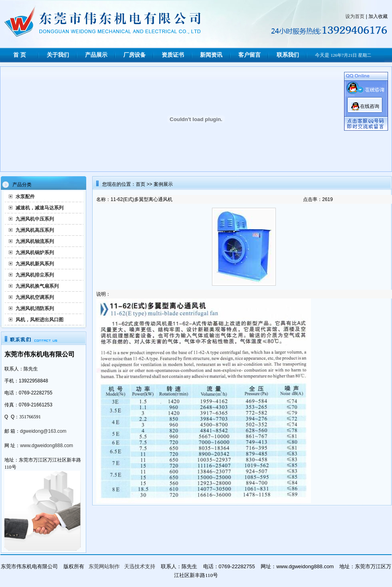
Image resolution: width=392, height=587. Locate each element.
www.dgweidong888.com (47, 446)
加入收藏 (378, 16)
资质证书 (173, 55)
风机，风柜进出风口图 (40, 320)
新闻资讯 (211, 55)
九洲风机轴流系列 (35, 241)
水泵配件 (25, 197)
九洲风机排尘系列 (35, 275)
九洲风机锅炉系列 (35, 253)
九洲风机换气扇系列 (37, 286)
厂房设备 (135, 55)
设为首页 (355, 16)
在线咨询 (370, 106)
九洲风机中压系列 (35, 219)
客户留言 (249, 55)
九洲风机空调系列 (35, 297)
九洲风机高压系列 (35, 230)
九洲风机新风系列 (35, 264)
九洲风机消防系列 (35, 308)
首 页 (20, 55)
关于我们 (58, 55)
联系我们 (288, 55)
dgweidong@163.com (43, 431)
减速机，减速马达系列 (40, 208)
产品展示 (96, 55)
